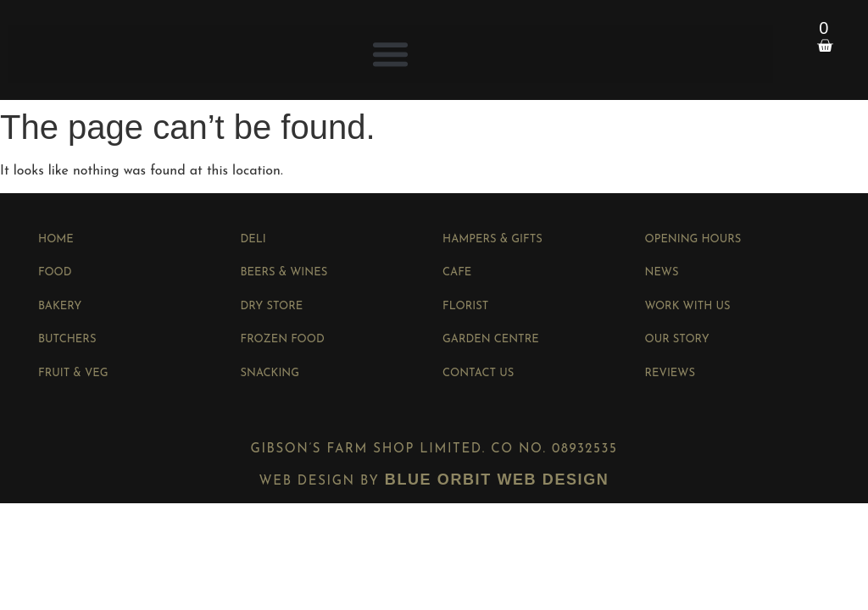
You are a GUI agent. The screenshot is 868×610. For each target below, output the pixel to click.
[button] (391, 54)
